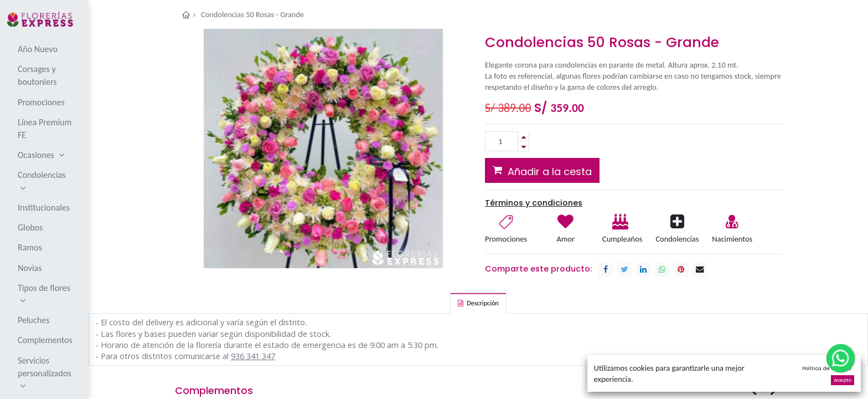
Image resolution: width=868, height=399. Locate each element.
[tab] (478, 303)
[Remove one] (523, 146)
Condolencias (677, 239)
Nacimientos (732, 239)
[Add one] (523, 136)
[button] (542, 170)
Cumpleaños (622, 239)
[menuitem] (45, 49)
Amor (566, 239)
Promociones (506, 239)
